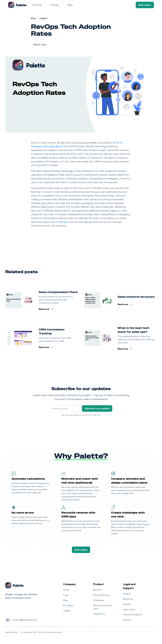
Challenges (99, 600)
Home (66, 590)
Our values (68, 605)
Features (37, 5)
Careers (67, 611)
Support (127, 594)
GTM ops (63, 222)
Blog (70, 5)
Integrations (99, 614)
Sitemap (127, 620)
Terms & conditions (133, 615)
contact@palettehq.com (25, 620)
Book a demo (145, 5)
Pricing (55, 5)
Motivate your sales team (103, 607)
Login (66, 595)
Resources (128, 599)
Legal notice (129, 609)
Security (127, 604)
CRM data (85, 524)
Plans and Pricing (101, 595)
